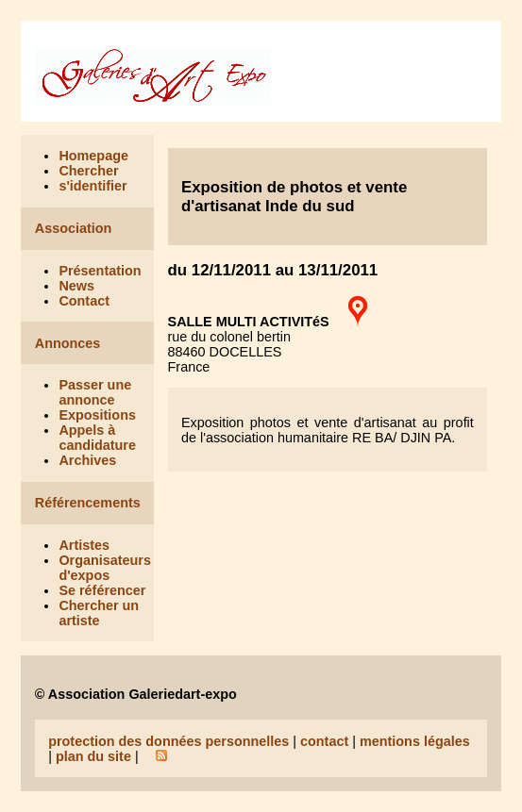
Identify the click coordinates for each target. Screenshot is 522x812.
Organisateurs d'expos (105, 568)
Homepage (93, 156)
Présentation (100, 271)
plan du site (93, 756)
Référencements (88, 503)
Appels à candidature (97, 438)
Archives (87, 460)
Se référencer (102, 590)
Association (74, 228)
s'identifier (93, 186)
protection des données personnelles (168, 741)
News (76, 286)
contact (324, 741)
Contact (84, 301)
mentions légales (415, 741)
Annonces (68, 343)
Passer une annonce (95, 392)
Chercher (88, 171)
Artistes (84, 545)
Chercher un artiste (99, 613)
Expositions (97, 415)
